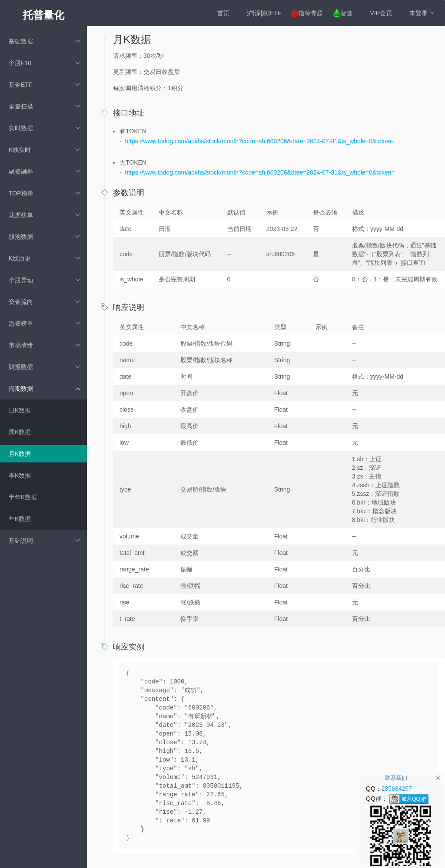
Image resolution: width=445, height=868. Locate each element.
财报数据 (45, 367)
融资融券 (45, 172)
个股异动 (45, 280)
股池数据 (45, 237)
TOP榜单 (45, 193)
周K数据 (20, 432)
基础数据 (45, 41)
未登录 (422, 13)
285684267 (397, 789)
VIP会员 (381, 13)
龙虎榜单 (45, 215)
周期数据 (45, 389)
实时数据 (45, 128)
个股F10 (45, 63)
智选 (346, 13)
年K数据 (20, 519)
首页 (223, 13)
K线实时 (45, 150)
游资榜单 (45, 323)
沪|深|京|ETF (264, 13)
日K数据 (20, 410)
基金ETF (45, 85)
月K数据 (20, 454)
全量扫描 (45, 106)
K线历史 (45, 258)
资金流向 (45, 302)
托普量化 (43, 15)
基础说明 (45, 541)
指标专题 (311, 13)
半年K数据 (23, 497)
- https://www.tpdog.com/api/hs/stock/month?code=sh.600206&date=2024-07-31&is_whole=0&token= (257, 141)
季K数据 (20, 475)
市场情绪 (45, 345)
